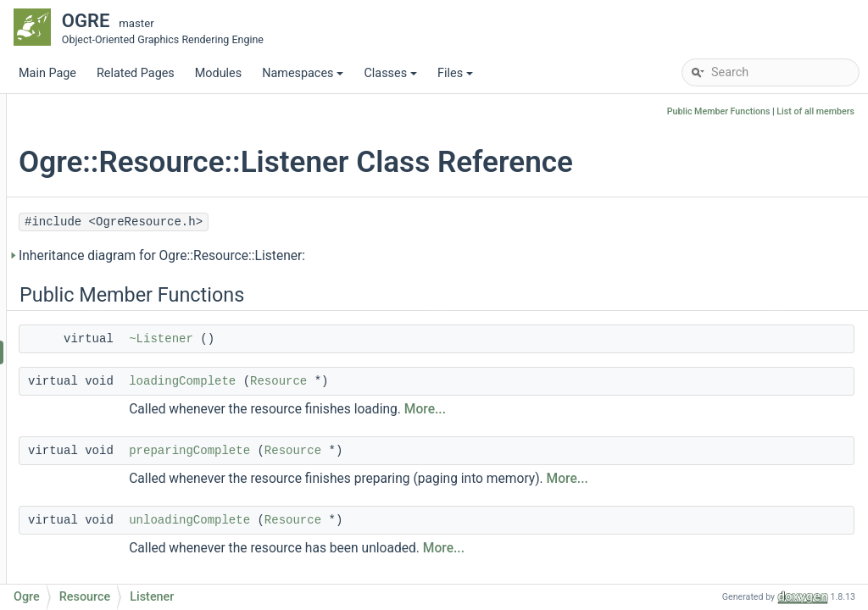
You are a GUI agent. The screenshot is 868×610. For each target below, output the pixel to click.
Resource (97, 327)
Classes (392, 78)
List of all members (815, 111)
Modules (218, 73)
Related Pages (136, 73)
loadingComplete (389, 381)
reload (102, 530)
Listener (107, 352)
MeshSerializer (111, 276)
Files (456, 78)
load (97, 505)
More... (632, 409)
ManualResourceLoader (136, 149)
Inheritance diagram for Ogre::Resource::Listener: (369, 256)
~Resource (114, 454)
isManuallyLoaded (134, 581)
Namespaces (304, 78)
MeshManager (110, 250)
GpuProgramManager (130, 98)
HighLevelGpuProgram (132, 123)
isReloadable (120, 555)
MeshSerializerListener (133, 301)
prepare (106, 479)
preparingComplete (396, 451)
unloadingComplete (396, 520)
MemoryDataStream (126, 174)
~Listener (368, 339)
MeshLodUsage (114, 225)
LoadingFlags (121, 403)
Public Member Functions (719, 111)
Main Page (47, 73)
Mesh (86, 200)
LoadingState (121, 377)
